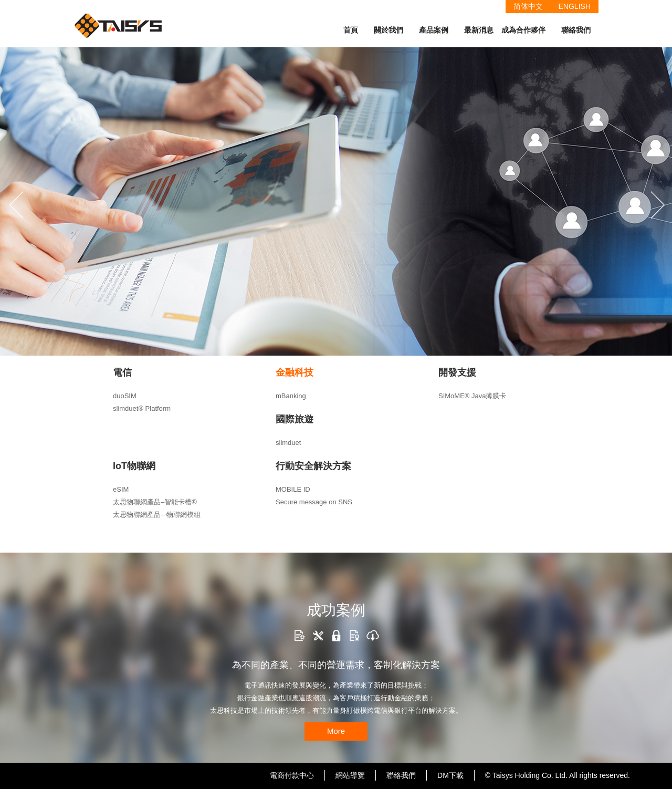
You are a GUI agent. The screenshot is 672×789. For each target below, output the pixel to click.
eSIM (121, 489)
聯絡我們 (576, 30)
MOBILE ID (293, 489)
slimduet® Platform (142, 408)
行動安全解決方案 (313, 466)
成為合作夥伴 (523, 30)
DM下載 (450, 775)
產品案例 (434, 30)
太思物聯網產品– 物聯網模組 (157, 515)
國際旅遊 (295, 419)
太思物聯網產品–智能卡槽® (155, 502)
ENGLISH (575, 6)
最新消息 (479, 30)
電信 (122, 372)
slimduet (288, 443)
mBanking (291, 396)
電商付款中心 (292, 775)
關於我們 (388, 30)
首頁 (351, 30)
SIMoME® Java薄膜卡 (472, 396)
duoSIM (125, 396)
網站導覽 (350, 775)
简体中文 (528, 6)
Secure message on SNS (314, 502)
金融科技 (295, 372)
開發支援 (457, 372)
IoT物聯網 (134, 466)
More (336, 731)
